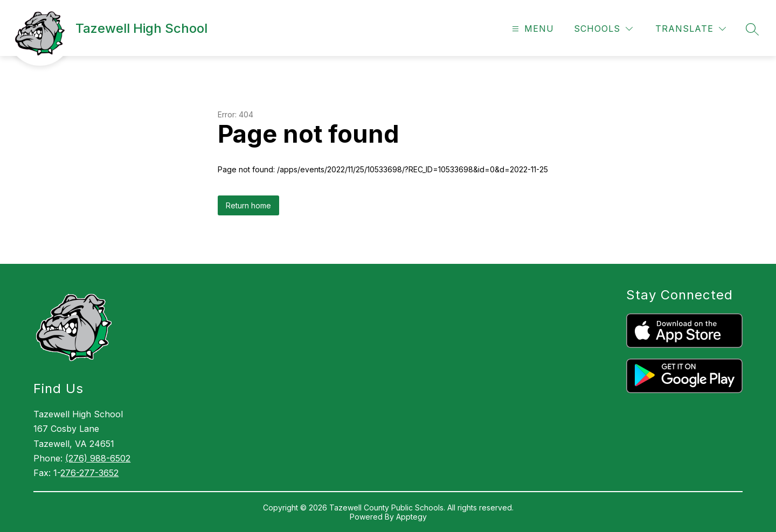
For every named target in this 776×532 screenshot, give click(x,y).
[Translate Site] (691, 29)
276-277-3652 (89, 473)
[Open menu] (532, 29)
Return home (248, 205)
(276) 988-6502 (98, 458)
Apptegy (411, 517)
